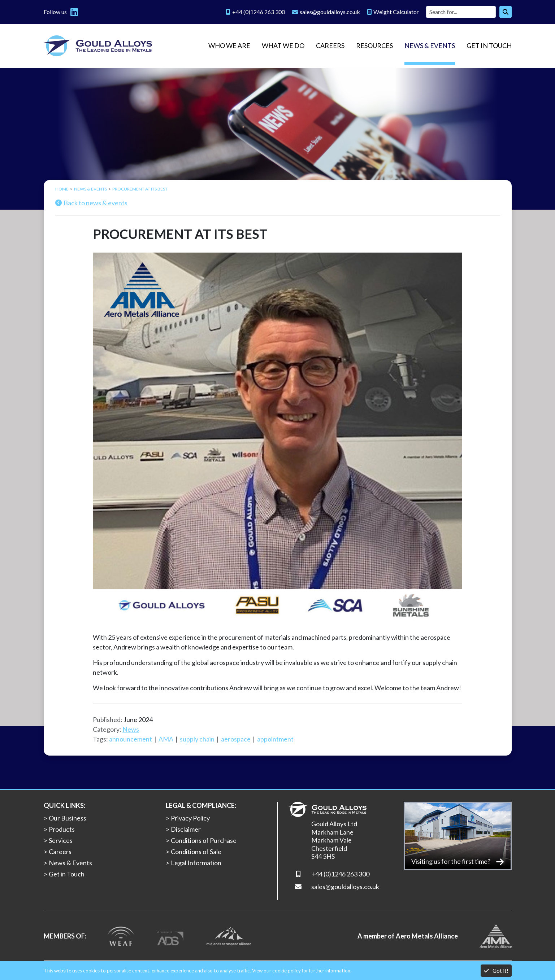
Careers (330, 45)
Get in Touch (489, 45)
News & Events (430, 45)
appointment (275, 739)
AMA (166, 739)
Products (62, 829)
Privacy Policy (190, 818)
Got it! (496, 970)
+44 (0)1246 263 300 (340, 874)
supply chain (197, 739)
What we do (283, 45)
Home (62, 189)
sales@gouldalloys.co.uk (345, 887)
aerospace (236, 739)
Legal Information (196, 863)
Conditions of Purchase (204, 840)
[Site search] (461, 12)
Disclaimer (186, 829)
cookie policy (287, 971)
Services (61, 840)
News (131, 729)
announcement (131, 739)
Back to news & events (91, 203)
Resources (374, 45)
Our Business (68, 818)
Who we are (229, 45)
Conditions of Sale (196, 852)
